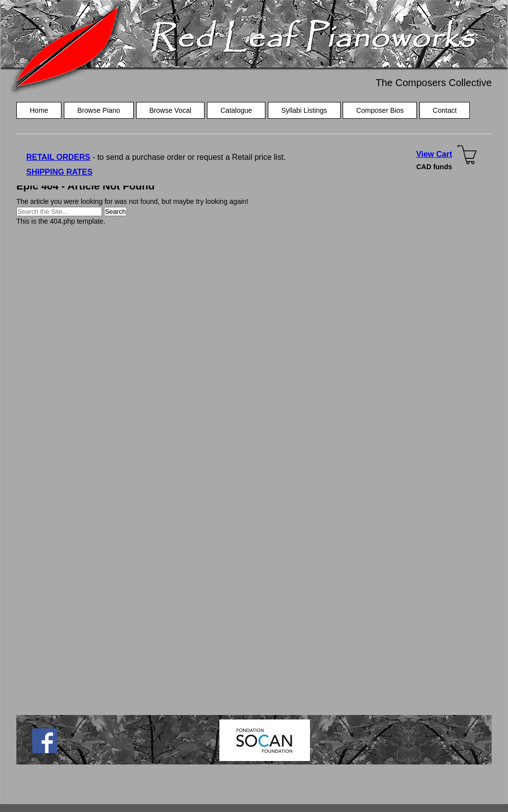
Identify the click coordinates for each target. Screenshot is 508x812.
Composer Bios (380, 110)
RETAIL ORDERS (58, 157)
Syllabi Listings (304, 110)
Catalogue (236, 110)
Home (39, 110)
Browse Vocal (171, 110)
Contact (445, 110)
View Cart (434, 154)
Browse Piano (99, 110)
